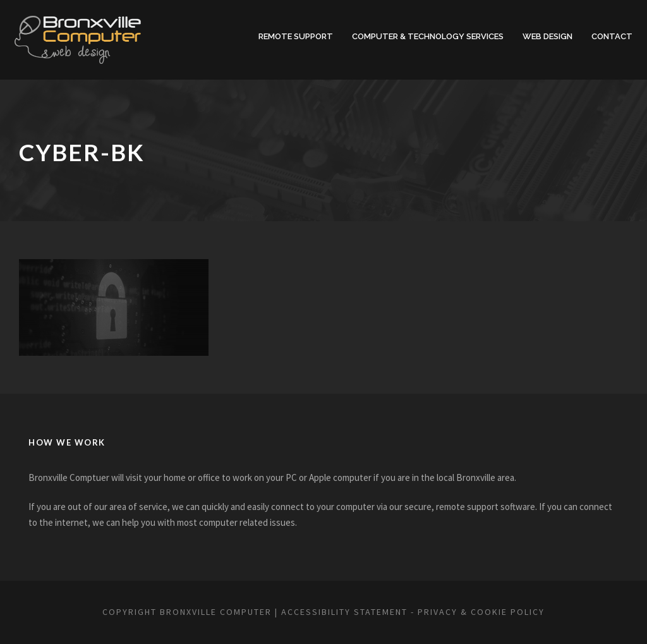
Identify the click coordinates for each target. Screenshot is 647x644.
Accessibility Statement (349, 612)
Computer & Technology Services (423, 36)
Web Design (548, 36)
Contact (613, 36)
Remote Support (286, 36)
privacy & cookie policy (510, 612)
